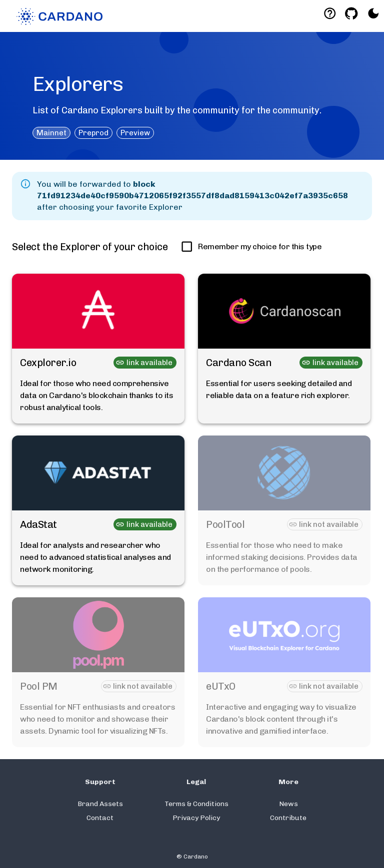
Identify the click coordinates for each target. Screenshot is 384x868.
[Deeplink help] (330, 13)
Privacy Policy (196, 818)
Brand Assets (100, 804)
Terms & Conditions (196, 804)
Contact (100, 818)
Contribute (288, 818)
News (288, 804)
